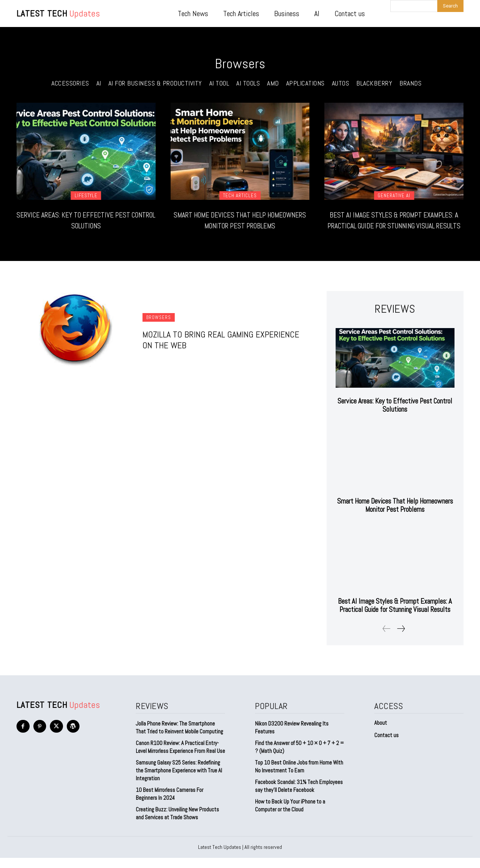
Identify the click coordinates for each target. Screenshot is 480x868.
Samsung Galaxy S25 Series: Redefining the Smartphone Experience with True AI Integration (179, 780)
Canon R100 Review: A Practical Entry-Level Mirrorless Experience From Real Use (180, 757)
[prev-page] (387, 639)
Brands (410, 83)
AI (99, 83)
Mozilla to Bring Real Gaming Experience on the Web (221, 351)
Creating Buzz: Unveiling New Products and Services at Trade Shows (177, 823)
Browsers (159, 328)
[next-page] (401, 639)
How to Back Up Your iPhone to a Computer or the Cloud (290, 816)
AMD (273, 83)
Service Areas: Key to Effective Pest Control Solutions (86, 220)
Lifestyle (86, 196)
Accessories (70, 83)
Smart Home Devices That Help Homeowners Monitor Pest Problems (240, 225)
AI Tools (248, 83)
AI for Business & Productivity (155, 83)
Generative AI (394, 196)
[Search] (450, 6)
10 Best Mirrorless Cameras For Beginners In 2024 (169, 804)
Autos (341, 83)
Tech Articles (240, 196)
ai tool (219, 83)
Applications (305, 83)
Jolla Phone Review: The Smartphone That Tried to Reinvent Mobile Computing (179, 738)
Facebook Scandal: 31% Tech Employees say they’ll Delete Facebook (299, 796)
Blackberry (374, 83)
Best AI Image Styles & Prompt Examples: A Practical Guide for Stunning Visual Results (394, 225)
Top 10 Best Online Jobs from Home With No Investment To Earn (299, 777)
